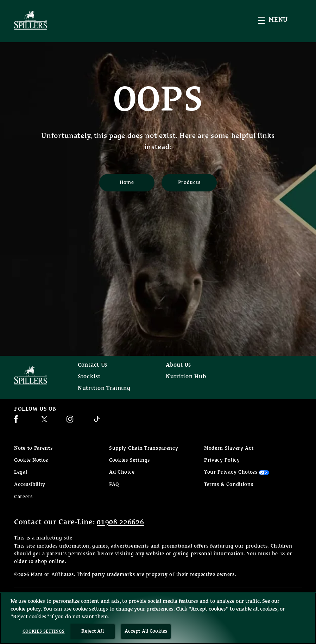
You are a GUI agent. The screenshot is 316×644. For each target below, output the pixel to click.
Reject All (92, 631)
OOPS (158, 100)
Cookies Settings (129, 460)
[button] (280, 20)
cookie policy (26, 609)
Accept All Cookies (146, 631)
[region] (158, 618)
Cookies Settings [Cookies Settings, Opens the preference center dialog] (44, 632)
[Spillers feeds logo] (39, 376)
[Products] (189, 183)
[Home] (127, 183)
